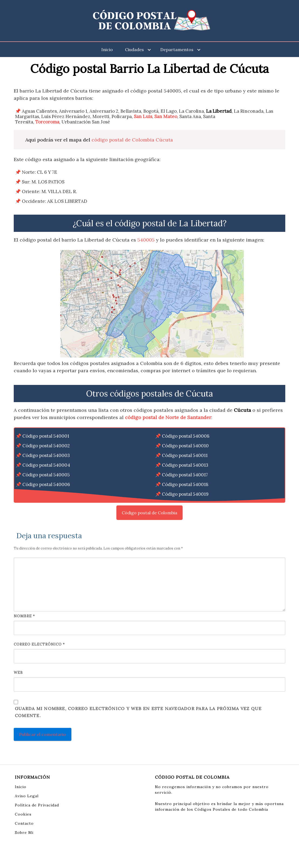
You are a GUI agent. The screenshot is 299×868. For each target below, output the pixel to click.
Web (18, 673)
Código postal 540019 (185, 494)
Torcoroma (47, 122)
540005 (146, 240)
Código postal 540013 (185, 465)
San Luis (143, 116)
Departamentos (177, 49)
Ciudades (134, 49)
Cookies (23, 814)
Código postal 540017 (185, 475)
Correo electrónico (39, 644)
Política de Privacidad (37, 805)
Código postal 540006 (46, 484)
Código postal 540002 (46, 446)
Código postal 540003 (46, 455)
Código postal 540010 (185, 446)
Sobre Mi (24, 832)
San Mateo (166, 116)
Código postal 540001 (46, 436)
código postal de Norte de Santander (168, 417)
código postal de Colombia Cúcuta (132, 140)
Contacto (24, 823)
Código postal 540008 (186, 436)
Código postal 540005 (46, 475)
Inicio (107, 49)
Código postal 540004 (46, 465)
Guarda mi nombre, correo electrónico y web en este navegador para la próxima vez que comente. (138, 712)
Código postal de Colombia (149, 513)
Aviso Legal (27, 796)
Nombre (24, 616)
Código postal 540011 (185, 455)
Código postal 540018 (185, 484)
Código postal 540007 (46, 494)
